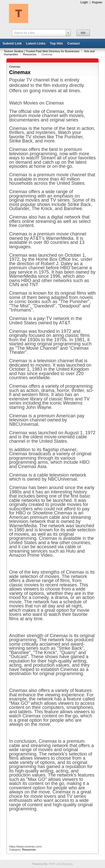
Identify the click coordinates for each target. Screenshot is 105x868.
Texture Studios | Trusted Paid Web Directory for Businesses (42, 51)
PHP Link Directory (61, 864)
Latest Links (36, 43)
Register (97, 2)
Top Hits (56, 43)
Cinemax (15, 67)
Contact (73, 43)
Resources (30, 54)
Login (84, 2)
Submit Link (12, 43)
